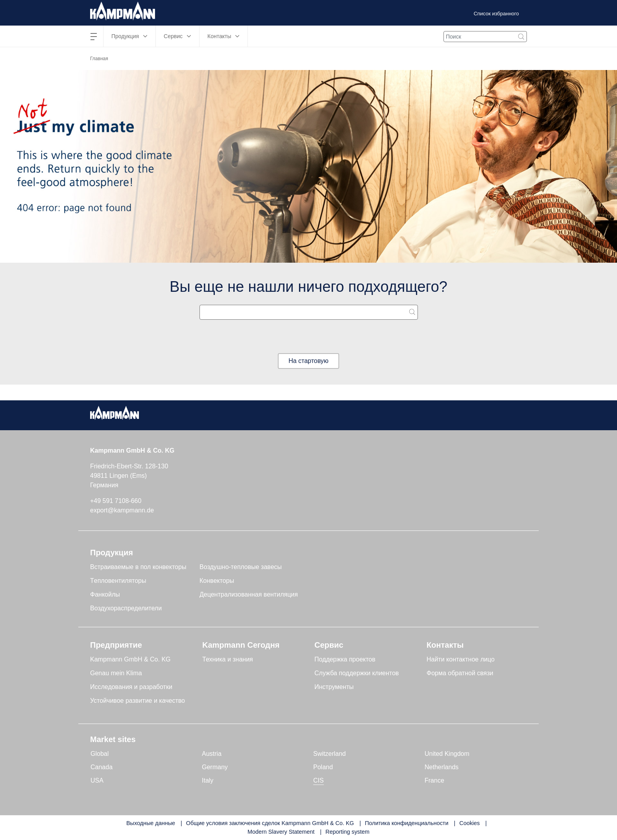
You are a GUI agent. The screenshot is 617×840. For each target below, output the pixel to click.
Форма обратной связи (460, 673)
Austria (212, 754)
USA (97, 780)
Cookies (469, 823)
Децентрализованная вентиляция (249, 594)
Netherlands (442, 767)
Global (100, 754)
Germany (215, 767)
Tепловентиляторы (118, 581)
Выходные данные (151, 823)
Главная (99, 59)
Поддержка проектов (345, 659)
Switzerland (330, 754)
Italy (208, 780)
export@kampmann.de (122, 510)
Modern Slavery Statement (281, 832)
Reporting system (347, 832)
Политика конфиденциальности (406, 823)
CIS (319, 780)
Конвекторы (217, 581)
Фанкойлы (105, 594)
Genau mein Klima (116, 673)
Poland (323, 767)
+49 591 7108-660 (116, 501)
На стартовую (308, 361)
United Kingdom (447, 754)
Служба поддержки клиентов (357, 673)
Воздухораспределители (126, 608)
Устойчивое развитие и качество (138, 701)
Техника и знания (228, 659)
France (434, 780)
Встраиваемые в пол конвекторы (138, 567)
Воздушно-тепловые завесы (241, 567)
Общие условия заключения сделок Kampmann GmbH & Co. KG (270, 823)
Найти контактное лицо (461, 659)
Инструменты (334, 687)
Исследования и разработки (131, 687)
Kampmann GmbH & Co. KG (130, 659)
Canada (102, 767)
